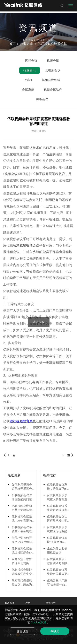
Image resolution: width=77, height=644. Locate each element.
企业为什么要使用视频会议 (57, 550)
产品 (28, 603)
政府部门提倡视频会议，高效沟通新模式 (22, 582)
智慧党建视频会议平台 (29, 245)
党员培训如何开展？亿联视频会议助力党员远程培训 (22, 540)
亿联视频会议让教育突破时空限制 (57, 561)
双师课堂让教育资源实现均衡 (22, 561)
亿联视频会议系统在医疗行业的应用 (57, 529)
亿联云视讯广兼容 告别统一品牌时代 (57, 582)
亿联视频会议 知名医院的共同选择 (22, 497)
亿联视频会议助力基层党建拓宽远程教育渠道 (22, 508)
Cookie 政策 (39, 622)
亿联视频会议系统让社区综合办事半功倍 (22, 550)
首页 (12, 44)
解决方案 (10, 603)
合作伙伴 (51, 603)
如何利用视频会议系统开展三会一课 (22, 487)
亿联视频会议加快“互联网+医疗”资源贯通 (57, 540)
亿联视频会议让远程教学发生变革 (22, 572)
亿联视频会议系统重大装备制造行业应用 (22, 529)
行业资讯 (26, 44)
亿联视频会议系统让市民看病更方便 (57, 572)
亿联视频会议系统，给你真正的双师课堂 (22, 519)
